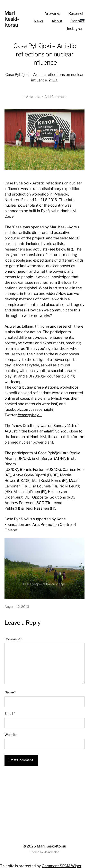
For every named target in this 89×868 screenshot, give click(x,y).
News (39, 21)
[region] (45, 568)
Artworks (52, 13)
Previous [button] (68, 590)
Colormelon (51, 852)
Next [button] (76, 590)
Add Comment (56, 97)
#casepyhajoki (30, 415)
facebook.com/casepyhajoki (29, 409)
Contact (77, 21)
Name (10, 692)
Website (11, 735)
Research (76, 13)
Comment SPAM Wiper (61, 866)
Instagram (76, 29)
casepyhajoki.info (35, 398)
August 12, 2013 (17, 607)
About (57, 21)
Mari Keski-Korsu (12, 19)
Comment (13, 639)
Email (10, 714)
